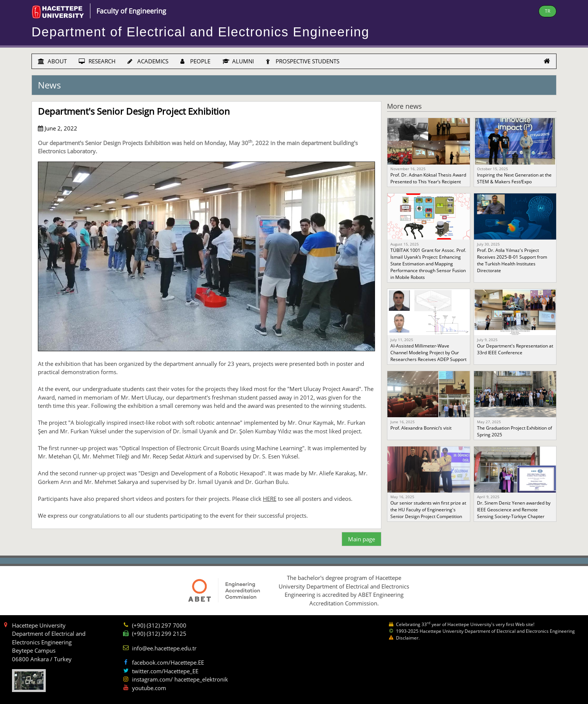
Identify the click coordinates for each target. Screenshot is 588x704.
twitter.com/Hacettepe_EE (165, 671)
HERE (270, 499)
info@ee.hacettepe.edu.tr (164, 648)
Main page (361, 539)
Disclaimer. (408, 638)
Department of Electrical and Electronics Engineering (200, 32)
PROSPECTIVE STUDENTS (303, 61)
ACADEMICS (148, 61)
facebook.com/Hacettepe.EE (168, 662)
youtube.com (149, 688)
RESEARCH (97, 61)
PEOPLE (195, 61)
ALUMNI (238, 61)
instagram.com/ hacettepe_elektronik (180, 679)
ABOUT (52, 61)
